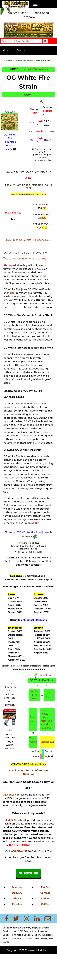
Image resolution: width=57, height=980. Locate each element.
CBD (32, 132)
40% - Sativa (42, 69)
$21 (44, 208)
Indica (11, 293)
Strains (7, 931)
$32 (44, 218)
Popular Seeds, (40, 928)
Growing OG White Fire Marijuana (28, 532)
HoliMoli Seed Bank (36, 938)
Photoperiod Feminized (26, 259)
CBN (32, 140)
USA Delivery (24, 928)
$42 (44, 228)
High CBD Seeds (21, 931)
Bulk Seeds (17, 938)
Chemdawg (47, 742)
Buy (44, 259)
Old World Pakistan (46, 724)
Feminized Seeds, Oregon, (26, 935)
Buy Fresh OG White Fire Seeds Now (28, 240)
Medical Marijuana (36, 620)
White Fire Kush (35, 695)
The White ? (33, 742)
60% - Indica (27, 69)
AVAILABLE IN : (14, 213)
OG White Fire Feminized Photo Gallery (10, 142)
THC (32, 123)
